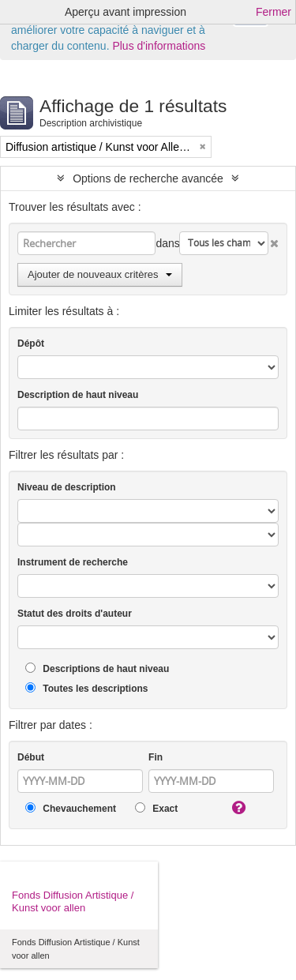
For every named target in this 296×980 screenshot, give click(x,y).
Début (31, 757)
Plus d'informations (159, 46)
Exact (156, 808)
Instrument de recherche (73, 562)
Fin (155, 757)
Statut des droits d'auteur (75, 614)
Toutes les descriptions (86, 688)
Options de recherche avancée (148, 178)
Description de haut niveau (78, 395)
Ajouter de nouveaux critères (100, 274)
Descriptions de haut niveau (97, 668)
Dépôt (31, 344)
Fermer (274, 12)
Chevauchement (71, 808)
